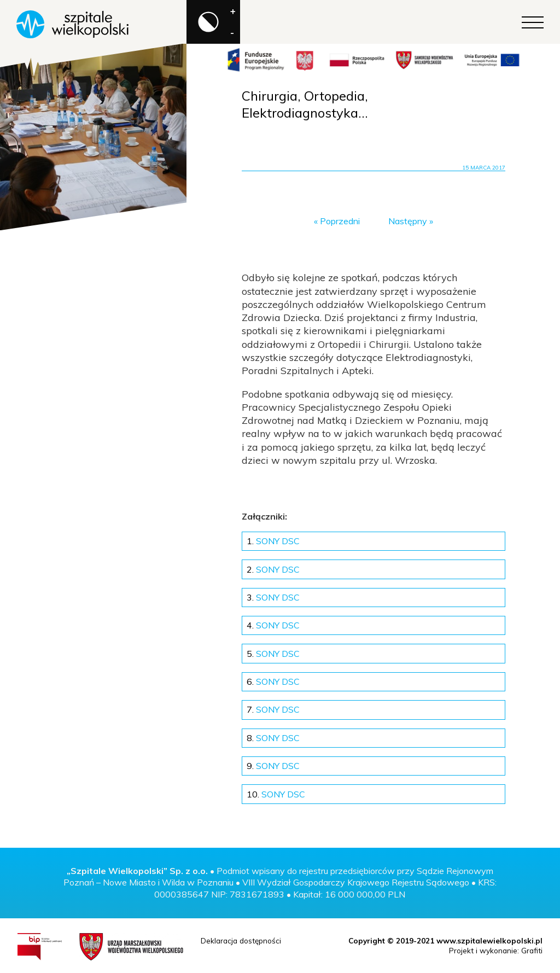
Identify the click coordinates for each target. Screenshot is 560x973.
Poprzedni (340, 221)
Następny (408, 221)
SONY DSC (273, 541)
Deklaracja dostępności (241, 940)
